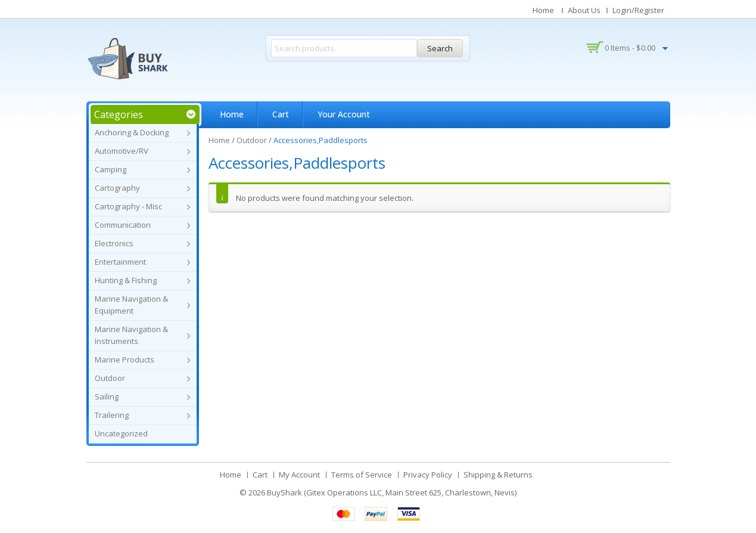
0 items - (630, 48)
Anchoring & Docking (132, 132)
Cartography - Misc (128, 206)
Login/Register (638, 10)
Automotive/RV (122, 151)
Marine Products (125, 360)
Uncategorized (121, 433)
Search (440, 48)
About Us (584, 10)
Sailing (107, 396)
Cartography (117, 188)
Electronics (114, 243)
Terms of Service (362, 475)
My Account (299, 475)
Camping (111, 169)
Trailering (112, 415)
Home (543, 10)
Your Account (344, 114)
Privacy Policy (428, 475)
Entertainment (120, 262)
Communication (123, 225)
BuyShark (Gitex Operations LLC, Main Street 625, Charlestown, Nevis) (392, 492)
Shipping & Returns (498, 475)
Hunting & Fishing (126, 280)
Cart (281, 114)
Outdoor (110, 378)
